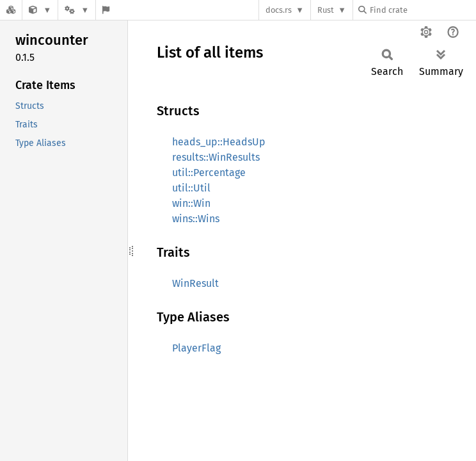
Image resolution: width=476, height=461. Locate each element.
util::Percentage (209, 173)
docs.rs (279, 10)
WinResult (195, 283)
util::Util (191, 188)
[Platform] (77, 10)
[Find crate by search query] (422, 10)
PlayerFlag (196, 348)
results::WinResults (216, 157)
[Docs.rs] (11, 10)
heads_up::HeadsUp (219, 142)
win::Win (191, 203)
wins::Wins (196, 219)
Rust (326, 10)
